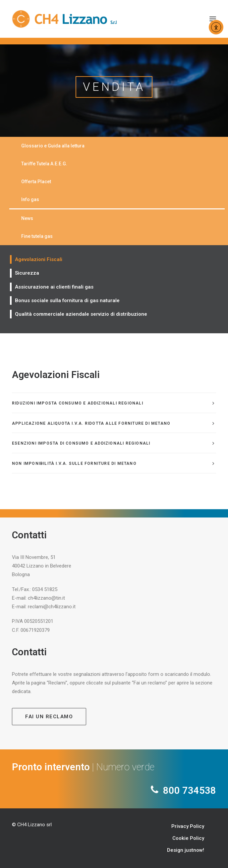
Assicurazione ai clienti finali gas (54, 287)
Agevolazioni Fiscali (39, 259)
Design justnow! (186, 850)
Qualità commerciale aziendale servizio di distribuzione (81, 314)
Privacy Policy (188, 826)
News (27, 218)
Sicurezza (27, 273)
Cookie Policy (188, 838)
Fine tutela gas (37, 236)
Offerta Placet (36, 182)
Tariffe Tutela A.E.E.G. (44, 164)
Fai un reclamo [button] (49, 717)
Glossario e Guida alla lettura (53, 146)
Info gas (30, 199)
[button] (213, 19)
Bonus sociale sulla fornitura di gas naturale (67, 300)
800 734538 (188, 790)
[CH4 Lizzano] (64, 19)
